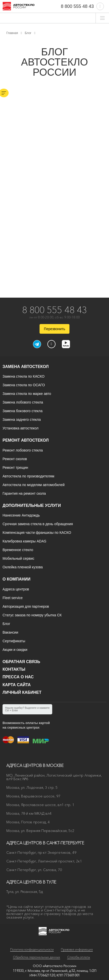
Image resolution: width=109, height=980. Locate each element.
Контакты (14, 669)
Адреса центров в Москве (35, 765)
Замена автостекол (26, 367)
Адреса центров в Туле (31, 882)
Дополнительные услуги (32, 505)
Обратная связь (21, 662)
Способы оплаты (79, 957)
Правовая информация (77, 949)
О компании (16, 579)
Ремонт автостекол (26, 440)
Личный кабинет (22, 692)
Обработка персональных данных (37, 957)
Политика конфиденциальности (32, 949)
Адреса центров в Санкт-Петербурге (45, 843)
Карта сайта (17, 685)
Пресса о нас (18, 677)
